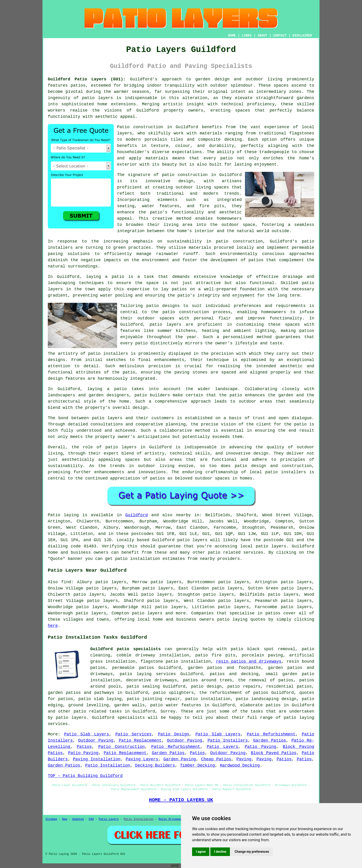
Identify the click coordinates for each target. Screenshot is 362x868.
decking (250, 674)
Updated (78, 819)
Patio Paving (260, 747)
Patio (54, 515)
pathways (104, 693)
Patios (84, 747)
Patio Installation (108, 765)
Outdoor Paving (96, 741)
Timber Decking (198, 765)
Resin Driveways (171, 819)
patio (118, 277)
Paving (244, 759)
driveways (101, 674)
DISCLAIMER (302, 36)
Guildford (137, 515)
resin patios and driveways (249, 662)
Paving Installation (97, 759)
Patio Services (134, 734)
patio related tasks (98, 711)
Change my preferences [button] (252, 852)
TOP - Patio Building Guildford (85, 776)
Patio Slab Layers (86, 734)
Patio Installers (228, 741)
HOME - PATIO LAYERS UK (181, 800)
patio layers (97, 98)
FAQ (91, 819)
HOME (232, 36)
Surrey (168, 711)
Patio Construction (122, 747)
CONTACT (280, 36)
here (53, 626)
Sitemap (51, 819)
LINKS (247, 36)
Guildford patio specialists (125, 649)
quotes (307, 693)
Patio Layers (222, 747)
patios (158, 478)
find (66, 582)
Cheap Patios (216, 759)
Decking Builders (155, 765)
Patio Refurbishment (271, 734)
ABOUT (262, 36)
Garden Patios (270, 741)
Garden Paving (180, 759)
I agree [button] (201, 852)
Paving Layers (142, 759)
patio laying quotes (241, 619)
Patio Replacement (140, 741)
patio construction (185, 175)
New (65, 819)
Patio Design (173, 734)
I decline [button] (220, 852)
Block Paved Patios (273, 753)
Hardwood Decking (240, 765)
